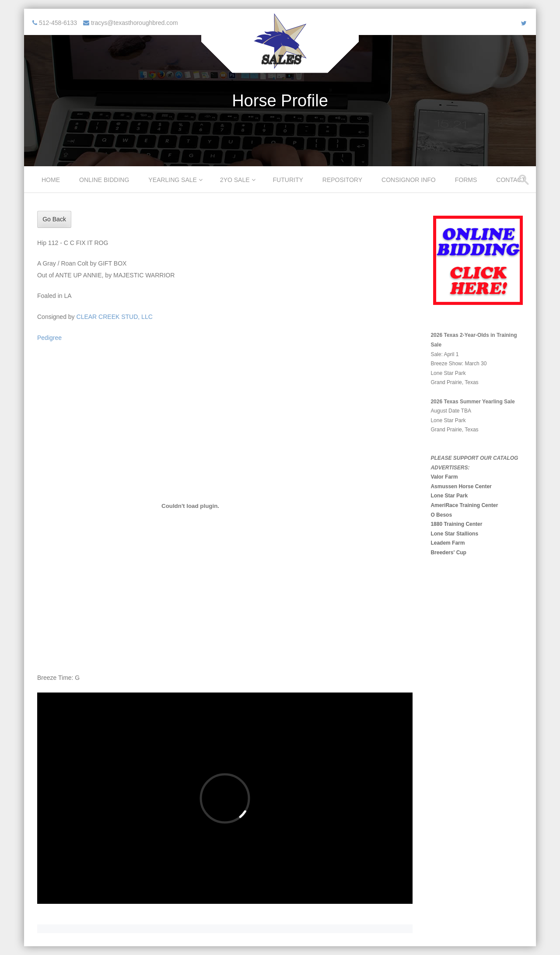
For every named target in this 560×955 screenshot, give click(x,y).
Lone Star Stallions (454, 534)
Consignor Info (409, 180)
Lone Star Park (449, 496)
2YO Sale (235, 180)
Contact (511, 180)
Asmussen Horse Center (461, 486)
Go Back (54, 219)
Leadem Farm (448, 543)
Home (51, 180)
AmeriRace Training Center (464, 505)
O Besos (441, 515)
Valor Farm (444, 477)
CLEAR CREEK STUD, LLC (115, 317)
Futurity (288, 180)
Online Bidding (104, 180)
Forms (466, 180)
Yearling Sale (173, 180)
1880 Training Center (456, 524)
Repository (342, 180)
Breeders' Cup (448, 553)
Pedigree (49, 338)
